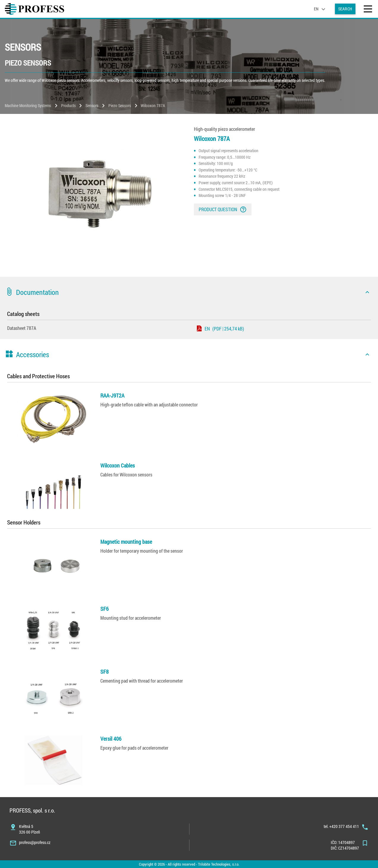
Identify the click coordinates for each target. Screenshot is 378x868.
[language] (320, 9)
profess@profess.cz (35, 842)
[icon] (367, 292)
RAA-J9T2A (112, 395)
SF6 (105, 609)
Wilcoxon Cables (118, 465)
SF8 (105, 672)
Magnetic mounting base (126, 542)
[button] (189, 292)
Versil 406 (111, 739)
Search (345, 9)
